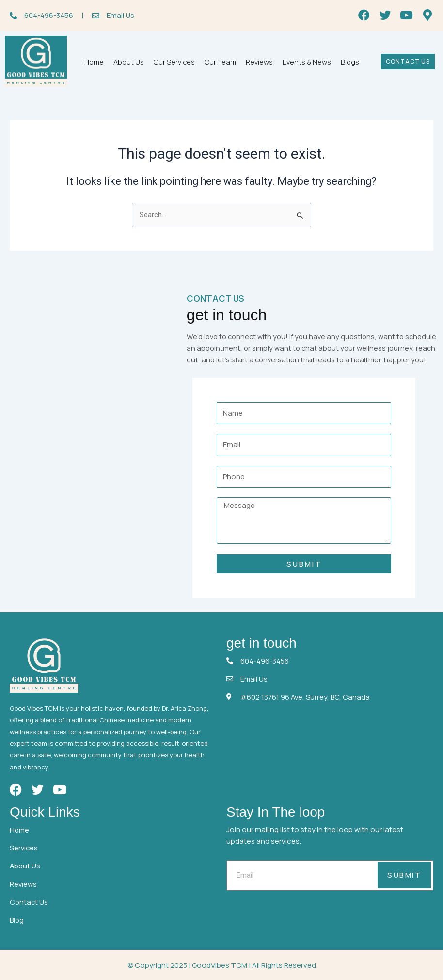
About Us (129, 62)
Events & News (307, 62)
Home (94, 62)
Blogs (350, 62)
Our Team (220, 62)
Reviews (259, 62)
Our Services (174, 62)
